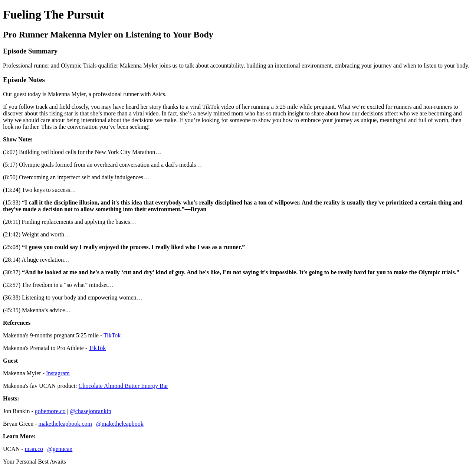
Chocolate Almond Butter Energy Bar (123, 386)
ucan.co (34, 449)
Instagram (58, 373)
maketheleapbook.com (65, 424)
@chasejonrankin (91, 411)
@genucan (60, 449)
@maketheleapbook (120, 424)
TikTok (112, 335)
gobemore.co (50, 411)
